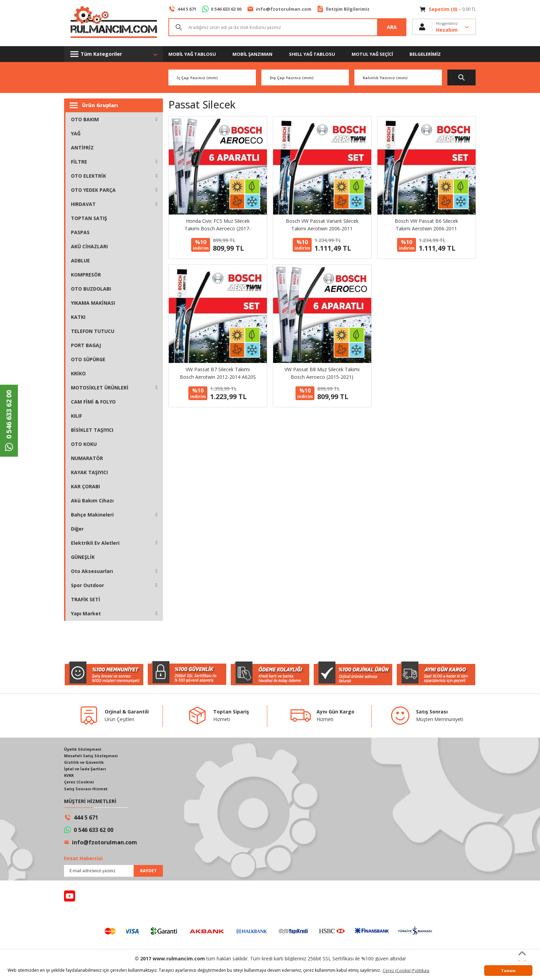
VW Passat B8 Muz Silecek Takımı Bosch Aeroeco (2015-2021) (322, 373)
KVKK (70, 777)
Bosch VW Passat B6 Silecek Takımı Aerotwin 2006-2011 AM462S (426, 225)
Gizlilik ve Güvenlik (85, 763)
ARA (392, 28)
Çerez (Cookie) (80, 784)
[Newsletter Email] (113, 873)
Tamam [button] (508, 971)
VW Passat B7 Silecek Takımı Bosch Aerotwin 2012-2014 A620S (218, 373)
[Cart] (448, 9)
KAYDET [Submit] (148, 873)
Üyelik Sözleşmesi (84, 749)
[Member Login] (444, 28)
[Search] (287, 28)
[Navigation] (113, 54)
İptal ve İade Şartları (87, 770)
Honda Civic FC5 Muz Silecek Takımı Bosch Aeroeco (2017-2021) (218, 225)
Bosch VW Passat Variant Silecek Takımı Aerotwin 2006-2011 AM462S (322, 225)
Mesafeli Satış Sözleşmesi (92, 756)
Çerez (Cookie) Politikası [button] (406, 971)
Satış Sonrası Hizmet (87, 790)
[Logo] (113, 23)
